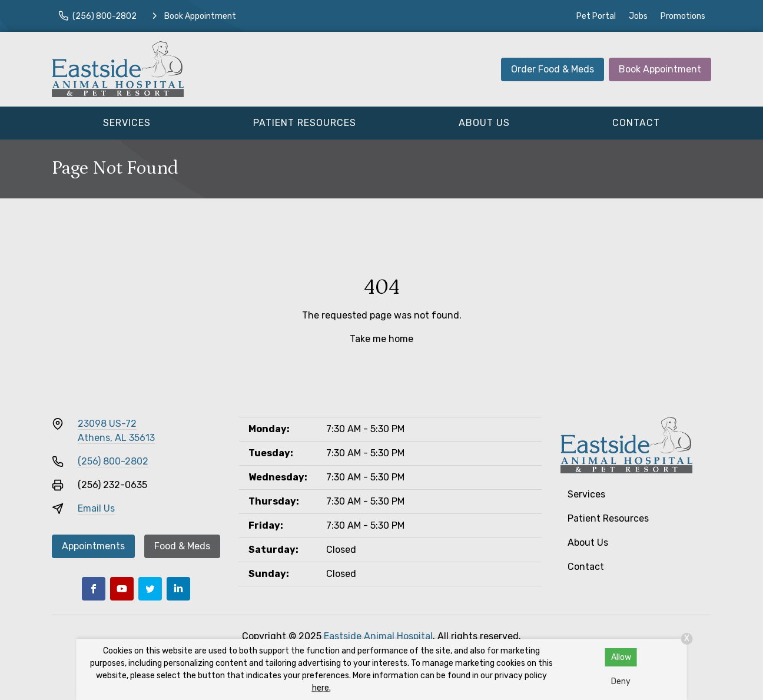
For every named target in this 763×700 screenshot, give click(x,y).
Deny (621, 681)
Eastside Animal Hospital (378, 636)
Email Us (96, 508)
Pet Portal (596, 16)
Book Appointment (660, 69)
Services (127, 123)
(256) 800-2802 (113, 461)
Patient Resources (305, 123)
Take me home (381, 339)
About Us (484, 123)
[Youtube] (122, 589)
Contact (636, 123)
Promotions (683, 16)
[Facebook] (94, 589)
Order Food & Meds (553, 69)
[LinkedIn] (178, 589)
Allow (621, 657)
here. (321, 688)
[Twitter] (150, 589)
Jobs (638, 16)
